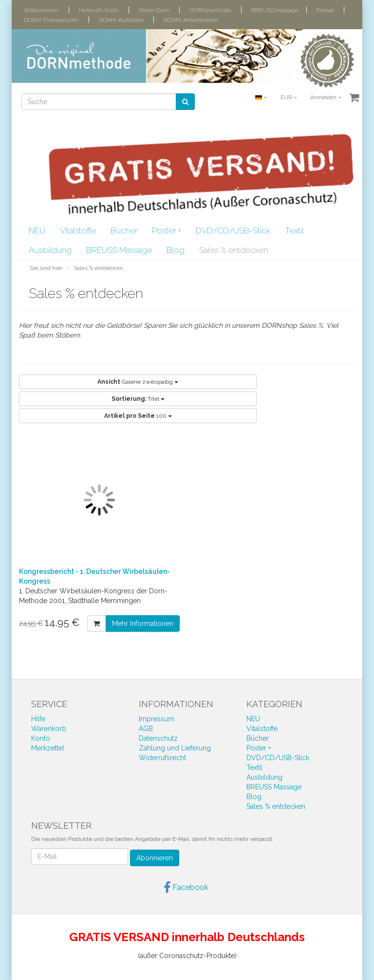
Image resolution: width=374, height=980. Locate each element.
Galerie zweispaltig (138, 382)
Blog (176, 250)
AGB (146, 729)
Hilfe (38, 719)
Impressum (157, 719)
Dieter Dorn (154, 10)
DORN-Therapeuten (51, 20)
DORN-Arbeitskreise (191, 20)
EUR (289, 98)
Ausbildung (50, 250)
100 (138, 416)
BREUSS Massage (119, 250)
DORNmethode (210, 10)
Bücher (124, 231)
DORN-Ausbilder (121, 20)
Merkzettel (48, 748)
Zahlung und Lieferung (175, 748)
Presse (325, 10)
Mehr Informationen (143, 624)
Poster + (167, 231)
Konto (41, 738)
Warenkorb (49, 729)
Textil (294, 231)
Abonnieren (155, 858)
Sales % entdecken (234, 250)
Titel (138, 399)
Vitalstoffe (78, 231)
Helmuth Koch (99, 10)
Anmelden (326, 98)
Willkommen (41, 10)
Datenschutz (158, 738)
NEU (37, 231)
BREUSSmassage (275, 10)
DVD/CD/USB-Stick (233, 231)
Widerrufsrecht (162, 758)
